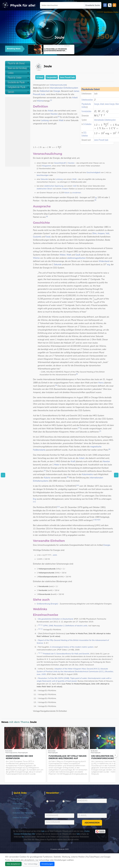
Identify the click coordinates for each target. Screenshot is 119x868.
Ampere (65, 189)
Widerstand (104, 261)
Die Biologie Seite (20, 808)
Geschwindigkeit (93, 172)
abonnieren (92, 823)
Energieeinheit (52, 77)
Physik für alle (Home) (16, 63)
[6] (56, 385)
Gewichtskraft (60, 163)
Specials (18, 92)
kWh (55, 555)
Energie (97, 104)
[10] (77, 485)
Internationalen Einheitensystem (64, 88)
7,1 (42, 653)
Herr (52, 801)
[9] (68, 477)
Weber (63, 255)
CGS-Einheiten (85, 134)
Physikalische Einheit (91, 89)
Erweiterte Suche (93, 5)
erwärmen (77, 193)
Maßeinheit (45, 91)
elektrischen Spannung (54, 186)
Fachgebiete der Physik (18, 87)
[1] (51, 100)
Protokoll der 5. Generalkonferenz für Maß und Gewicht (66, 654)
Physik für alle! (23, 5)
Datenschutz (18, 804)
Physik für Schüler (18, 77)
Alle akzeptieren (13, 864)
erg (108, 265)
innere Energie (110, 104)
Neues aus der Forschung (18, 68)
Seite (78, 834)
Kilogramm (47, 166)
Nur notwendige (31, 864)
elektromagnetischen (77, 258)
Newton (54, 114)
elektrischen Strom (45, 189)
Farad (48, 237)
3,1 (42, 629)
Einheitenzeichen (87, 100)
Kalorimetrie (87, 474)
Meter (57, 465)
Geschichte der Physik (18, 82)
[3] (95, 200)
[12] (58, 507)
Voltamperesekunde (58, 85)
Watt (61, 120)
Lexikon (18, 73)
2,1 (42, 625)
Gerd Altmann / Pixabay (111, 12)
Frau (68, 801)
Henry (101, 383)
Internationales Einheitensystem (105, 120)
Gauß (78, 255)
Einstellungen (47, 864)
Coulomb (37, 237)
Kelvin (67, 193)
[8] (109, 449)
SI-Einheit (40, 77)
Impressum (17, 799)
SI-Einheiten (87, 124)
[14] (97, 520)
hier (23, 837)
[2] (59, 117)
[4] (47, 217)
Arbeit (102, 104)
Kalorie (47, 478)
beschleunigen (43, 175)
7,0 (39, 653)
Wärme (40, 101)
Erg (35, 499)
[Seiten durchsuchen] (62, 5)
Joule (43, 831)
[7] (79, 428)
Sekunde (44, 179)
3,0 (39, 629)
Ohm (94, 233)
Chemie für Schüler (21, 817)
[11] (34, 502)
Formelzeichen (86, 111)
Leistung (45, 120)
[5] (77, 374)
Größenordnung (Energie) (47, 604)
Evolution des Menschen (23, 813)
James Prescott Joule (67, 77)
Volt (75, 186)
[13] (94, 520)
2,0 (39, 625)
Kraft (73, 461)
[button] (108, 49)
